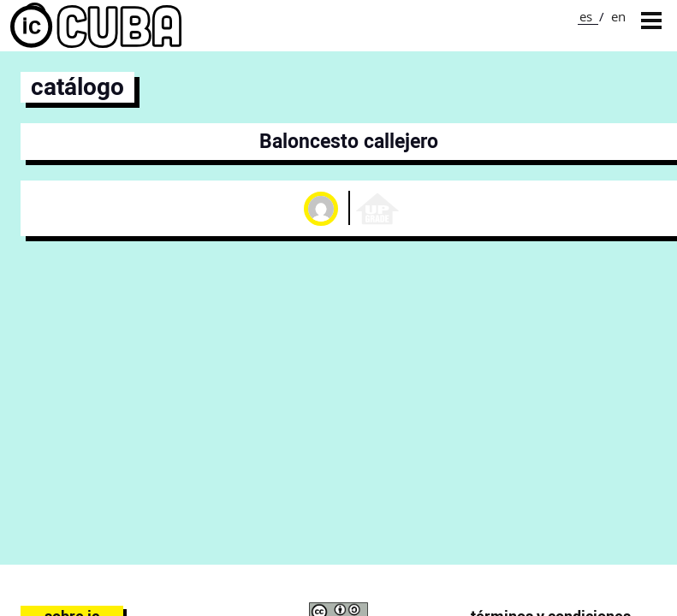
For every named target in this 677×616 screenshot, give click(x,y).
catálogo (77, 87)
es (586, 16)
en (618, 16)
